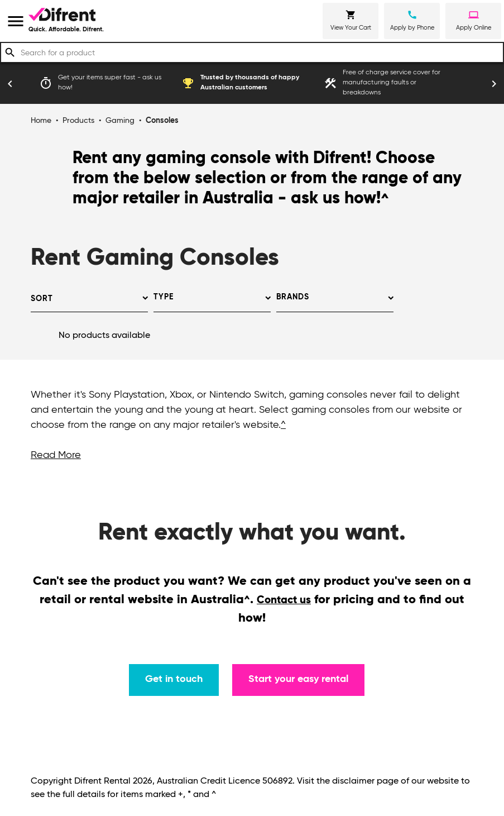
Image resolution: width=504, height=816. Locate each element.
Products (78, 121)
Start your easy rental (298, 679)
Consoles (162, 121)
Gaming (120, 121)
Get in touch (174, 679)
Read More (56, 455)
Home (41, 121)
